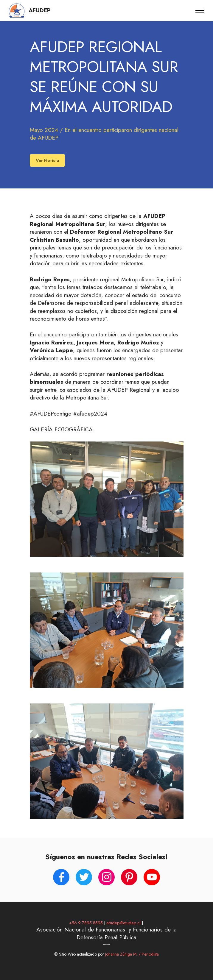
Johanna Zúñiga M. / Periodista (131, 954)
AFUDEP (40, 11)
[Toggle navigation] (200, 10)
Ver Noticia (47, 160)
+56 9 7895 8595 (86, 923)
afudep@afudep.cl (123, 923)
